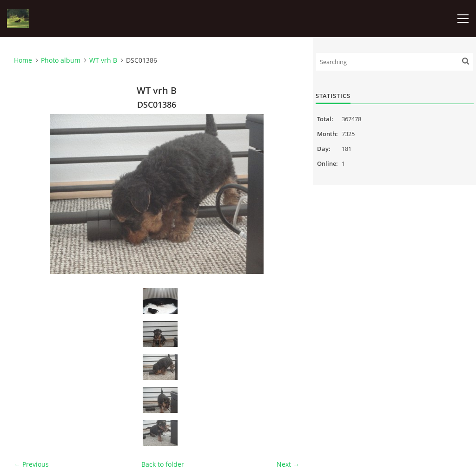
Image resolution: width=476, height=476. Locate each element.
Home (23, 60)
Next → (288, 464)
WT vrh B (103, 60)
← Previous (31, 464)
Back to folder (163, 464)
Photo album (61, 60)
